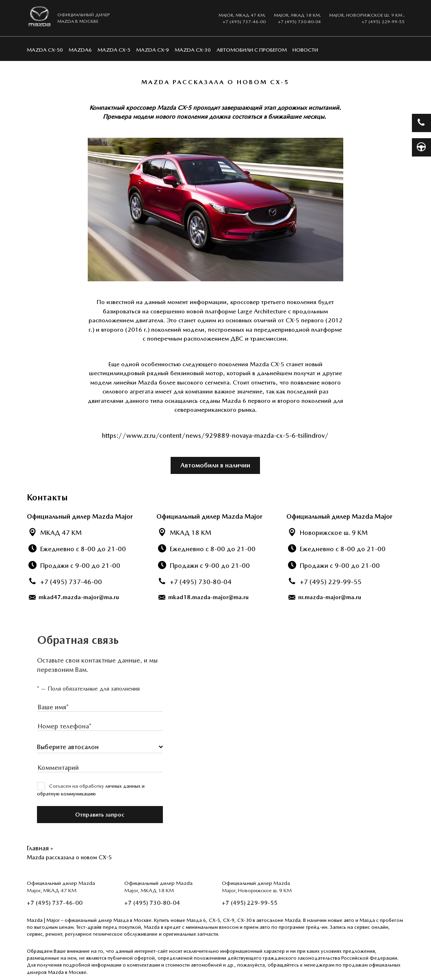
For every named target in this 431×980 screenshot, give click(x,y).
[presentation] (100, 707)
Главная (38, 848)
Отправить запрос (100, 815)
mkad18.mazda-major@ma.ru (204, 597)
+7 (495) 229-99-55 (383, 22)
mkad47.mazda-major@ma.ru (74, 597)
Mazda (35, 920)
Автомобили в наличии (215, 465)
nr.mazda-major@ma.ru (325, 597)
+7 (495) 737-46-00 (244, 22)
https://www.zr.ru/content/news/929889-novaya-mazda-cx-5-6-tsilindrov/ (215, 436)
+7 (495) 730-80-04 (299, 22)
